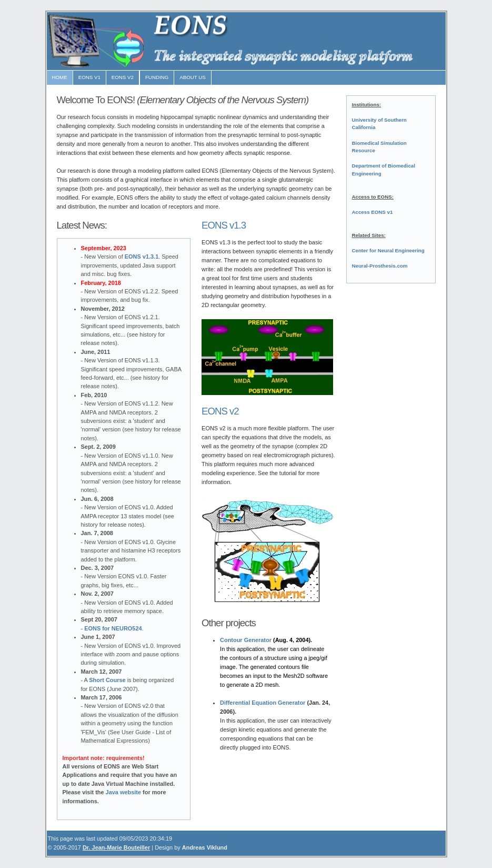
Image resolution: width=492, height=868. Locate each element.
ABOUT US (193, 77)
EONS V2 (123, 77)
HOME (60, 77)
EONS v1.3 (224, 225)
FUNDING (157, 77)
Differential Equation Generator (263, 703)
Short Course (107, 680)
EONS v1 (89, 77)
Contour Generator (246, 640)
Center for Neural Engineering (388, 250)
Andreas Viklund (205, 847)
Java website (124, 792)
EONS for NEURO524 (113, 628)
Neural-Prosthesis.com (380, 266)
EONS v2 (220, 411)
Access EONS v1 (373, 212)
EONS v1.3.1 (142, 257)
